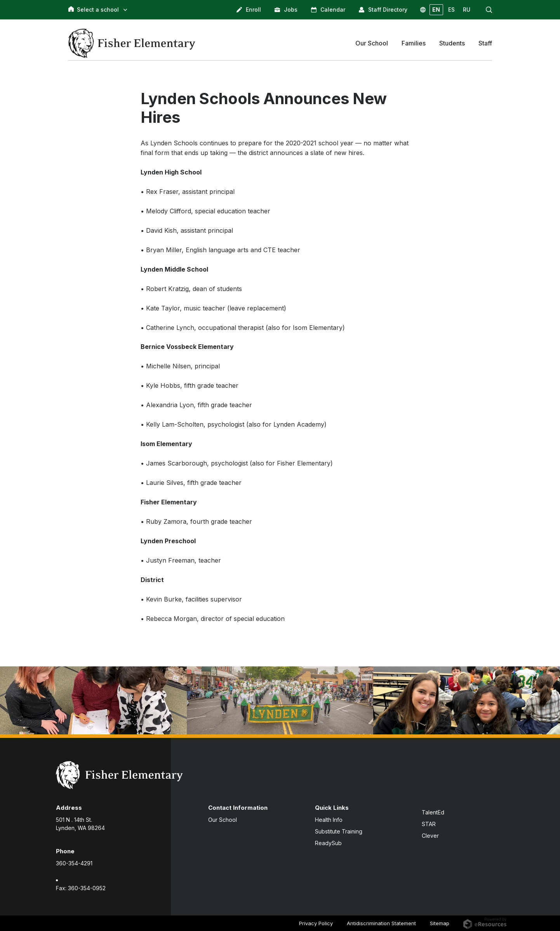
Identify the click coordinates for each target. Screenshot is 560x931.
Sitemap (440, 923)
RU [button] (467, 10)
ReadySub (328, 843)
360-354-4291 (74, 863)
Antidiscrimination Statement (381, 923)
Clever (430, 836)
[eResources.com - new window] (485, 923)
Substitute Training (339, 831)
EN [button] (436, 10)
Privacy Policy (316, 923)
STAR (429, 824)
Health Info (329, 820)
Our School (223, 820)
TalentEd (433, 812)
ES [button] (451, 10)
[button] (489, 10)
